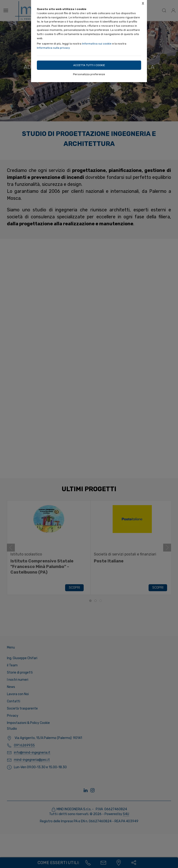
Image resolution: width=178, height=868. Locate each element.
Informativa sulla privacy (53, 48)
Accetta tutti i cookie (89, 65)
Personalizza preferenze (89, 74)
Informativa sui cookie (97, 44)
